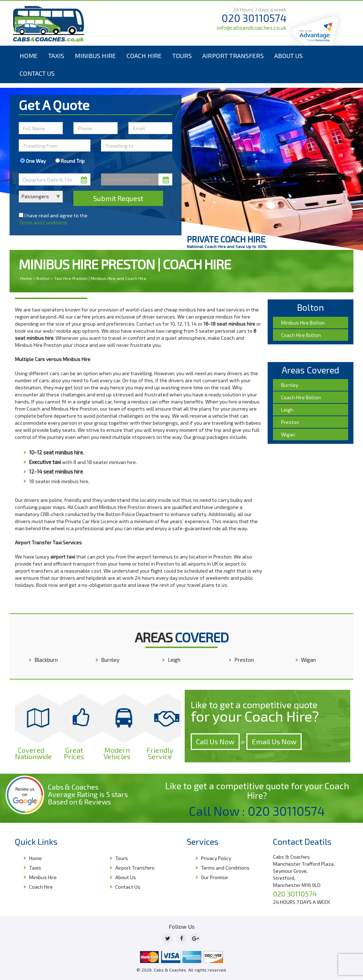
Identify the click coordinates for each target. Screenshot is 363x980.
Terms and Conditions (43, 222)
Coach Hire (144, 56)
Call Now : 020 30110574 (257, 811)
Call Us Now (215, 741)
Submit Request (118, 198)
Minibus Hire (95, 56)
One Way (33, 161)
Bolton (43, 278)
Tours (182, 56)
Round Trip (70, 161)
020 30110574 (254, 18)
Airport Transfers (233, 56)
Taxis (56, 56)
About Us (289, 56)
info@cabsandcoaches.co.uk (252, 27)
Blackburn (46, 660)
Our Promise (214, 877)
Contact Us (37, 73)
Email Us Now (274, 741)
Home (29, 56)
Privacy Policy (216, 858)
